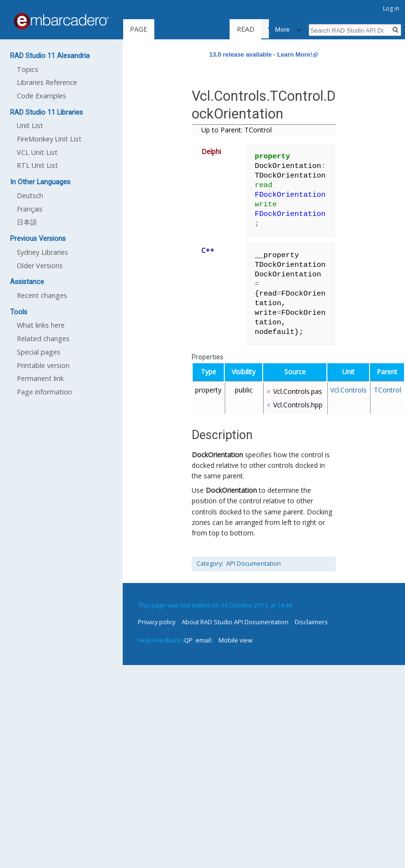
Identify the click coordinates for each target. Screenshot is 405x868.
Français (30, 209)
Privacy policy (157, 622)
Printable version (43, 365)
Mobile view (236, 640)
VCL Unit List (37, 152)
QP (188, 640)
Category (209, 564)
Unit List (30, 125)
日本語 (27, 222)
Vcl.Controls (348, 390)
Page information (44, 392)
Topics (28, 69)
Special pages (39, 352)
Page (139, 29)
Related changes (43, 339)
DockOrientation (217, 455)
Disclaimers (311, 622)
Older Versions (40, 266)
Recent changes (42, 295)
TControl (388, 390)
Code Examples (41, 96)
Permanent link (40, 378)
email (203, 640)
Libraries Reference (47, 82)
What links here (41, 325)
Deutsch (30, 196)
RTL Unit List (37, 165)
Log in (391, 8)
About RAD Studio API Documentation (235, 622)
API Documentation (254, 564)
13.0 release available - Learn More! (261, 54)
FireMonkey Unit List (49, 139)
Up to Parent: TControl (237, 130)
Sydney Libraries (42, 252)
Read (251, 29)
